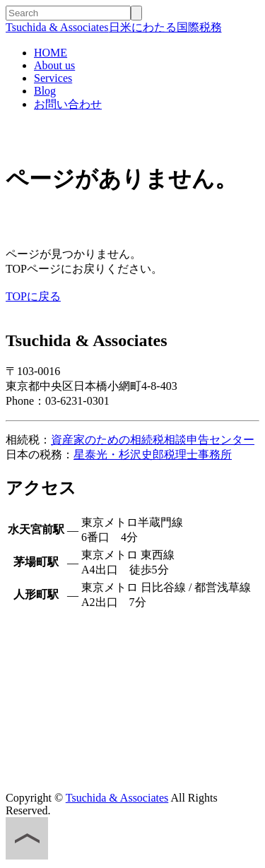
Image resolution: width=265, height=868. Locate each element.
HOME (51, 53)
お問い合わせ (68, 104)
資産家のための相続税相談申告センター (153, 440)
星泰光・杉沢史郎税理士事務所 (153, 454)
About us (54, 65)
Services (53, 78)
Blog (45, 91)
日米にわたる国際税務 (114, 27)
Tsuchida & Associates (117, 798)
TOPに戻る (33, 296)
